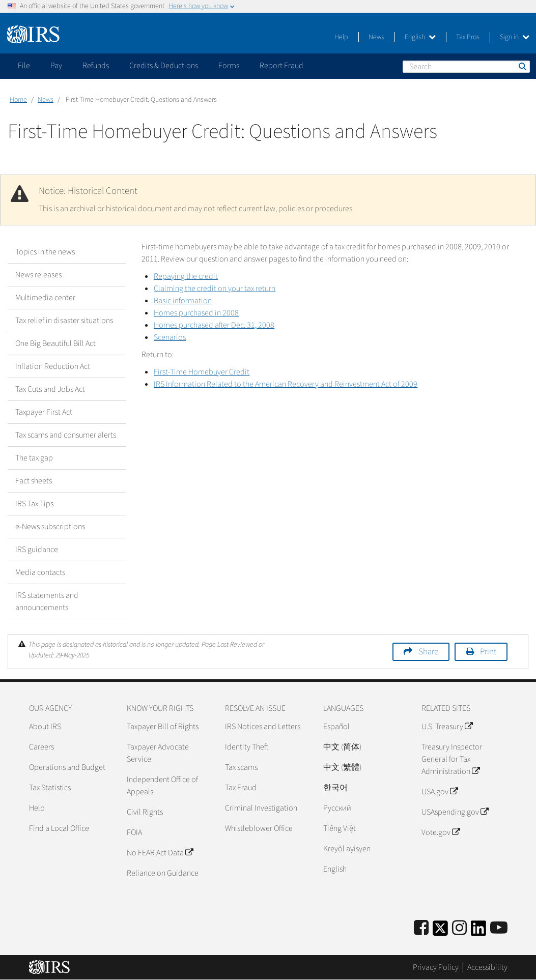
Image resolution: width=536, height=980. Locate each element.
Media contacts (40, 572)
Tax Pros (468, 37)
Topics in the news (45, 252)
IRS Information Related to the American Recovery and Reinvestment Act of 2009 (286, 384)
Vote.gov (441, 832)
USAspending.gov (455, 812)
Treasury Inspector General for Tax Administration (452, 759)
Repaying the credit (186, 276)
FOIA (134, 832)
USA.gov (440, 792)
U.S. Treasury (447, 727)
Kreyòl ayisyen (347, 849)
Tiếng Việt (340, 828)
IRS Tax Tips (34, 504)
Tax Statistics (50, 788)
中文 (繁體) (342, 767)
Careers (41, 747)
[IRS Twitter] (440, 931)
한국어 (335, 788)
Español (336, 727)
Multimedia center (45, 298)
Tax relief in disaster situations (64, 321)
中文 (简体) (342, 747)
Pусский (337, 808)
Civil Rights (145, 812)
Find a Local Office (59, 828)
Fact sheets (34, 481)
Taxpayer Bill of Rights (163, 727)
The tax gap (34, 458)
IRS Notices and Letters (263, 727)
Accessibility (487, 967)
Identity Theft (247, 747)
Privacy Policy (436, 967)
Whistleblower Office (259, 828)
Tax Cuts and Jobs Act (50, 389)
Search (522, 66)
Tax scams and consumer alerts (66, 435)
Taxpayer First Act (44, 412)
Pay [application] (56, 66)
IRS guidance (37, 550)
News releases (38, 275)
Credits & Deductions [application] (164, 66)
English (420, 37)
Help (341, 37)
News (376, 37)
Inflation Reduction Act (53, 366)
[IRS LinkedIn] (478, 931)
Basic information (183, 301)
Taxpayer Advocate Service (158, 753)
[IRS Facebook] (421, 928)
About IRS (45, 727)
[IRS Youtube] (499, 928)
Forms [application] (229, 66)
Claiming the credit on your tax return (215, 289)
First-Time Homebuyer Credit (202, 372)
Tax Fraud (241, 788)
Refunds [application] (96, 66)
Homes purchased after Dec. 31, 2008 (214, 325)
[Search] (466, 67)
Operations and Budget (67, 767)
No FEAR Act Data (160, 853)
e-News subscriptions (50, 527)
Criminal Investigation (261, 808)
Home (18, 100)
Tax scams (241, 767)
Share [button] (428, 652)
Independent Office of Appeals (162, 786)
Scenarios (170, 337)
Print (488, 652)
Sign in (515, 37)
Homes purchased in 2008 (196, 313)
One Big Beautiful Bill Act (55, 343)
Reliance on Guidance (163, 873)
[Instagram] (459, 928)
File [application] (24, 66)
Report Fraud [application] (281, 66)
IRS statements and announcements (47, 601)
